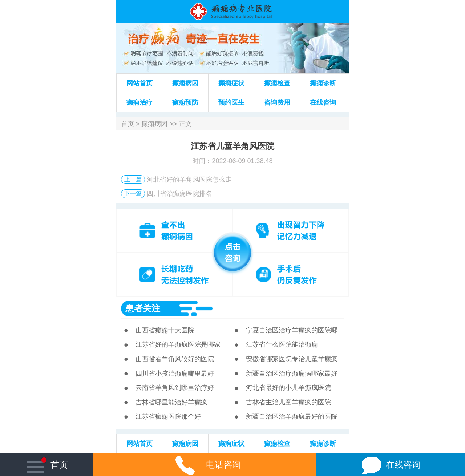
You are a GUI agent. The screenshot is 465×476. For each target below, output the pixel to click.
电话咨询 (205, 465)
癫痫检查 (277, 83)
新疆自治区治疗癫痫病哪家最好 (292, 374)
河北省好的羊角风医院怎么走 (189, 179)
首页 (128, 124)
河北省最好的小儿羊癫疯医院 (288, 388)
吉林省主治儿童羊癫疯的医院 (288, 402)
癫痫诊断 (323, 83)
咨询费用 (277, 102)
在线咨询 (323, 102)
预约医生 (231, 102)
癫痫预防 (185, 102)
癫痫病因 (185, 83)
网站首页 (139, 83)
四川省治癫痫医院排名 (179, 194)
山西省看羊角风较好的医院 (175, 359)
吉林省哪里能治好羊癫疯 (171, 402)
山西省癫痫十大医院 (165, 330)
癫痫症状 (231, 83)
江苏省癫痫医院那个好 (168, 416)
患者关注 (143, 308)
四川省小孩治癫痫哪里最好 (175, 374)
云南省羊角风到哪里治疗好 (175, 388)
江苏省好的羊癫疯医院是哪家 (178, 344)
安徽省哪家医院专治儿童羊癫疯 (292, 359)
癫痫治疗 (139, 102)
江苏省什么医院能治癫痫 (282, 344)
